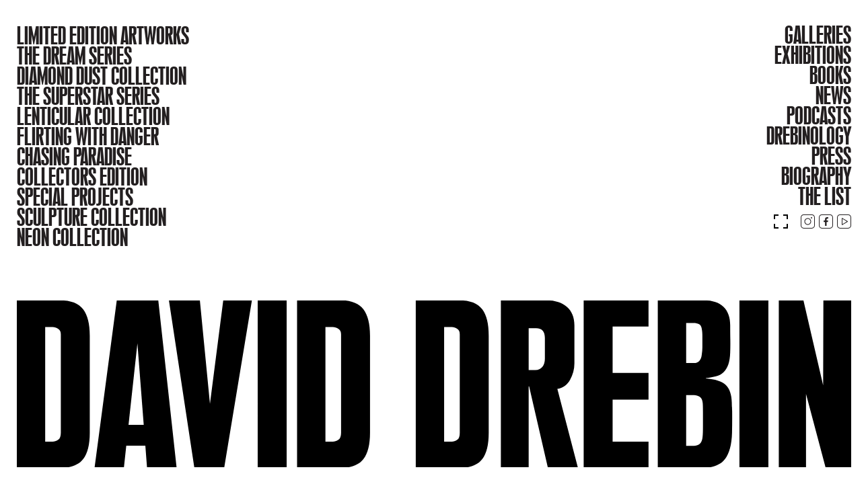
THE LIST (825, 196)
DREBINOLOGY (809, 136)
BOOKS (830, 75)
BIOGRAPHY (816, 176)
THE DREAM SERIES (74, 56)
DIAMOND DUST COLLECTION (102, 76)
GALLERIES (818, 35)
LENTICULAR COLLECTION (93, 116)
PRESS (831, 156)
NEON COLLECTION (72, 237)
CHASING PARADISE (74, 157)
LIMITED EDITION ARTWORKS (103, 36)
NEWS (833, 95)
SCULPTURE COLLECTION (92, 217)
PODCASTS (819, 116)
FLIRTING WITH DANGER (88, 136)
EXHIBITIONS (813, 55)
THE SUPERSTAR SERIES (88, 96)
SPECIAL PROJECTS (75, 197)
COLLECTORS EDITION (82, 177)
